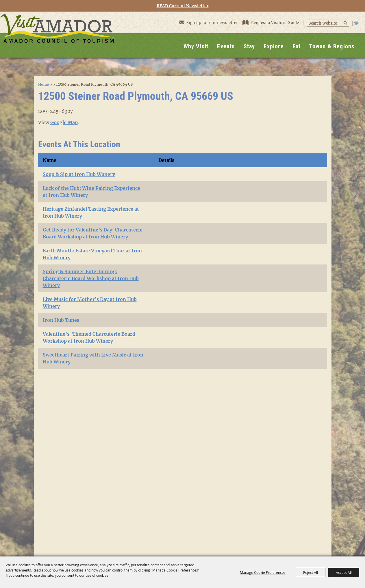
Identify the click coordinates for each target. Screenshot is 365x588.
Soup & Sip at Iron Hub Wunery (79, 174)
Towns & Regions (332, 46)
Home (43, 84)
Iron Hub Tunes (61, 320)
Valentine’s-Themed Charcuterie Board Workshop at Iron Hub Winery (89, 337)
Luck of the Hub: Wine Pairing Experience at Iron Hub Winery (91, 192)
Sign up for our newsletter (209, 22)
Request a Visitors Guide (271, 23)
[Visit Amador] (57, 35)
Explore (274, 46)
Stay (249, 46)
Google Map (64, 122)
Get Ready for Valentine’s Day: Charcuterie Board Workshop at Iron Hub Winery (93, 233)
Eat (297, 46)
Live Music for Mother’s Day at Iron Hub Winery (90, 303)
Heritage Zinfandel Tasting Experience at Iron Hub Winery (91, 212)
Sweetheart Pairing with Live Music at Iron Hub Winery (93, 358)
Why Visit (196, 46)
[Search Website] (325, 23)
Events (226, 46)
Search (346, 23)
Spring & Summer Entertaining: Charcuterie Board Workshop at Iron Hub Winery (91, 278)
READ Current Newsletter (183, 6)
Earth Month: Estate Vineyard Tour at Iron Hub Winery (92, 254)
